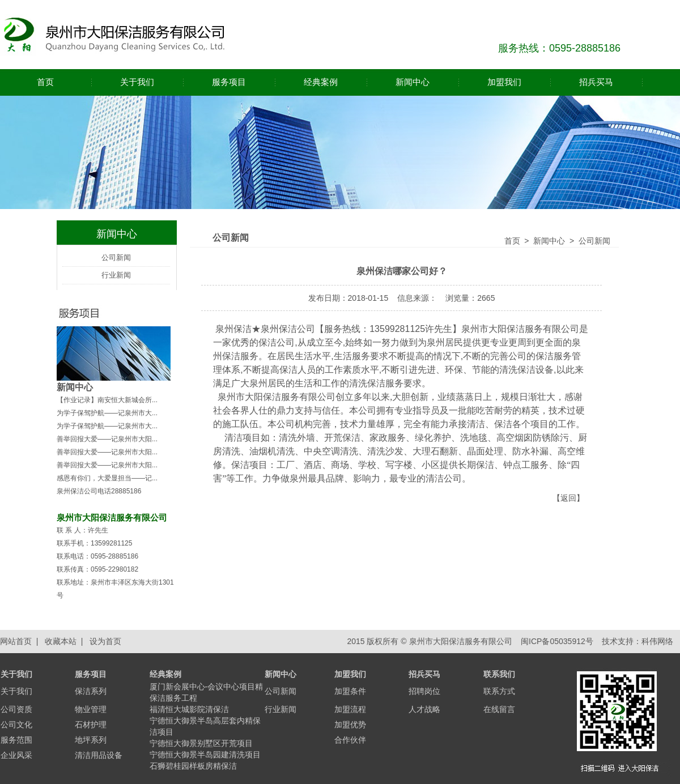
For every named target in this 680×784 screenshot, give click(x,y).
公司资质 (16, 709)
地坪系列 (91, 740)
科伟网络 (657, 641)
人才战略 (424, 709)
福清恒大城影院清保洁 (189, 709)
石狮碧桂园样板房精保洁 (193, 766)
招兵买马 (596, 82)
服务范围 (16, 740)
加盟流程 (350, 709)
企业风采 (16, 755)
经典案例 (321, 82)
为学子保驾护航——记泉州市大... (107, 413)
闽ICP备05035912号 (556, 641)
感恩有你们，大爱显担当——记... (107, 478)
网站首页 (16, 641)
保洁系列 (91, 691)
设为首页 (105, 641)
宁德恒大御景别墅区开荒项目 (201, 743)
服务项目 (229, 82)
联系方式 (499, 691)
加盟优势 (350, 725)
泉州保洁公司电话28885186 (99, 491)
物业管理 (91, 709)
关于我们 (137, 82)
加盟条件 (350, 691)
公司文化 (16, 725)
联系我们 (499, 674)
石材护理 (91, 725)
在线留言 (499, 709)
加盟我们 (504, 82)
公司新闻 (116, 257)
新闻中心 (413, 82)
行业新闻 (116, 275)
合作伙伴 (350, 740)
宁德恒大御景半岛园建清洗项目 (205, 755)
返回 (568, 498)
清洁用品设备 (99, 755)
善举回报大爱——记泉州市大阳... (107, 439)
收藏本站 (61, 641)
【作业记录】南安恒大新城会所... (107, 400)
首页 (45, 82)
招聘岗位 (424, 691)
